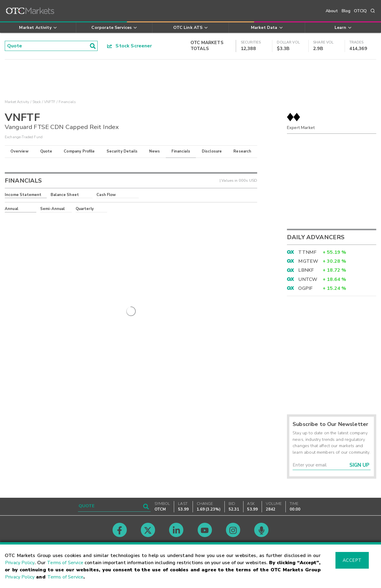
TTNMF (307, 252)
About (332, 11)
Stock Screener (130, 46)
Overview (19, 151)
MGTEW (308, 261)
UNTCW (308, 279)
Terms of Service (65, 563)
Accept (352, 560)
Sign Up (359, 465)
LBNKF (306, 270)
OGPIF (305, 288)
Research (242, 151)
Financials (181, 151)
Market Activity (17, 102)
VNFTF (50, 102)
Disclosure (212, 151)
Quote (46, 151)
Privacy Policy (20, 563)
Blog (346, 11)
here (85, 220)
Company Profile (79, 151)
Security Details (122, 151)
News (155, 151)
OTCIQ (360, 11)
